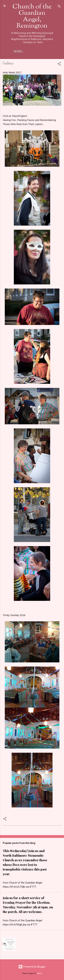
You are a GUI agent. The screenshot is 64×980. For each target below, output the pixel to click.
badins (40, 973)
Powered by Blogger (32, 967)
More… (19, 52)
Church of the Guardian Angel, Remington (32, 16)
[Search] (59, 7)
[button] (59, 64)
